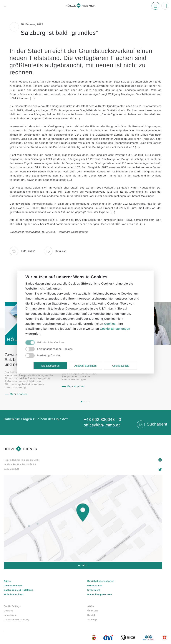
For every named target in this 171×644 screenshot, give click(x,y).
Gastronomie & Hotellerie (18, 590)
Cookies (8, 611)
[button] (82, 402)
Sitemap (92, 620)
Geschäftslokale (13, 586)
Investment (94, 590)
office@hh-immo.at (102, 425)
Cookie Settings (12, 606)
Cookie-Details (121, 366)
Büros (7, 581)
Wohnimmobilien (13, 594)
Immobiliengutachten (100, 594)
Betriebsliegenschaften (101, 581)
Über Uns (93, 611)
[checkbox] (81, 343)
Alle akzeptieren (50, 366)
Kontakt (92, 615)
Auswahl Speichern (86, 366)
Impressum (10, 615)
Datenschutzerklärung (16, 620)
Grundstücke (95, 586)
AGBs (91, 606)
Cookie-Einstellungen (115, 329)
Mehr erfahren (19, 394)
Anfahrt (83, 565)
